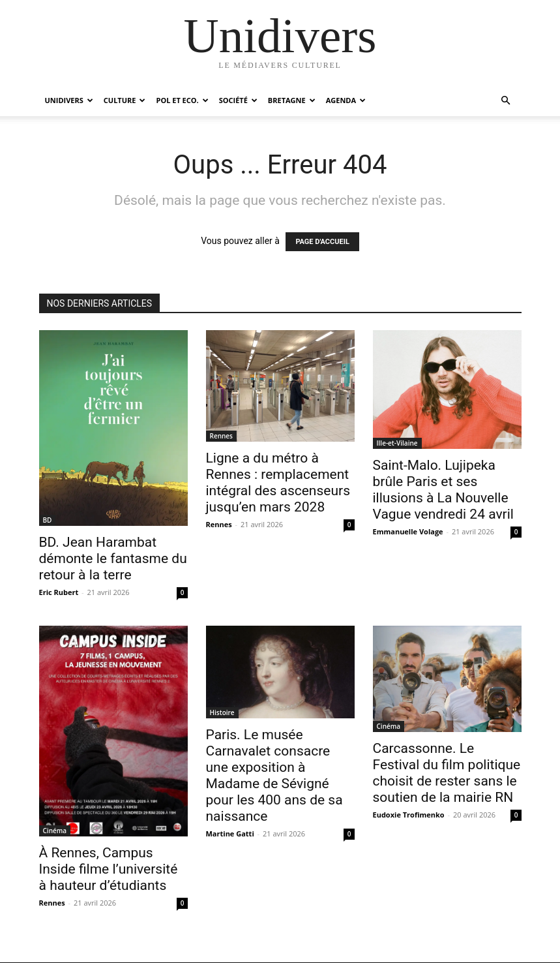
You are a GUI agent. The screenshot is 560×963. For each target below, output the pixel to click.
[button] (506, 101)
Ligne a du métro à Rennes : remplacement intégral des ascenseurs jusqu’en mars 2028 (278, 482)
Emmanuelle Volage (408, 531)
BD (48, 520)
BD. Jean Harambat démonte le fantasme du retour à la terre (113, 558)
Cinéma (55, 831)
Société (238, 100)
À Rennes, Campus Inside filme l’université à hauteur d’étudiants (109, 869)
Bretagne (292, 100)
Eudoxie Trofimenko (409, 815)
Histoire (222, 712)
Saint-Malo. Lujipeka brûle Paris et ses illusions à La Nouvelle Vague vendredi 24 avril (443, 490)
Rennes (221, 436)
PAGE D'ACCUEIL (322, 242)
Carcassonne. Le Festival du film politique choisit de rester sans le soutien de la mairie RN (447, 773)
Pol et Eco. (182, 100)
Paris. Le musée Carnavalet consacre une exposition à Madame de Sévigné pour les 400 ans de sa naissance (274, 775)
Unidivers (69, 100)
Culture (125, 100)
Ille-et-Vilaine (397, 443)
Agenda (346, 100)
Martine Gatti (230, 833)
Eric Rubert (59, 592)
